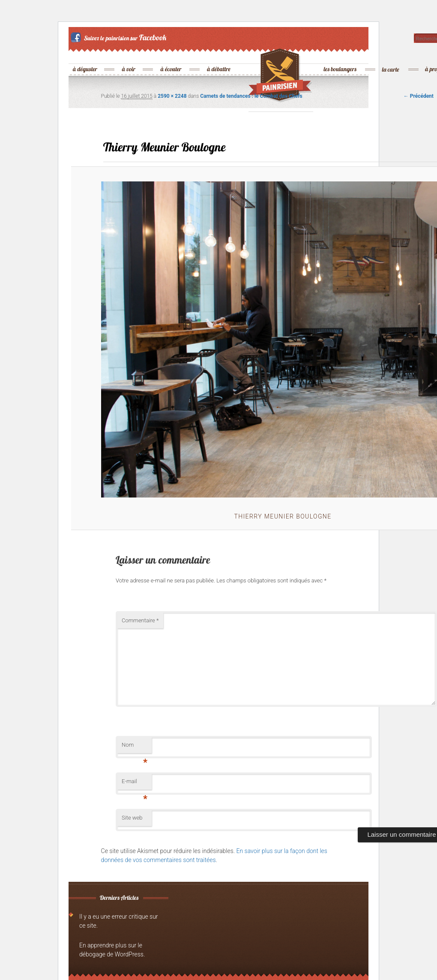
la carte (391, 55)
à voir (129, 55)
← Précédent (419, 96)
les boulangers (340, 55)
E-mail (135, 784)
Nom (135, 747)
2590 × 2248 (172, 96)
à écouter (171, 55)
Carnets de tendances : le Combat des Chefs (251, 96)
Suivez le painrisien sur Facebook (120, 37)
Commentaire (140, 620)
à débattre (219, 55)
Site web (132, 818)
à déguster (85, 55)
